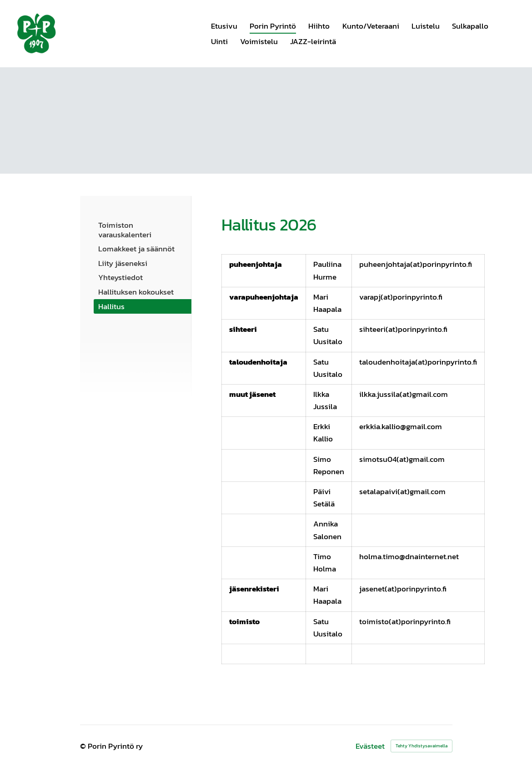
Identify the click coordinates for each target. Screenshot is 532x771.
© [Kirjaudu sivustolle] (84, 746)
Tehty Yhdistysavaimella (422, 746)
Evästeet (370, 746)
